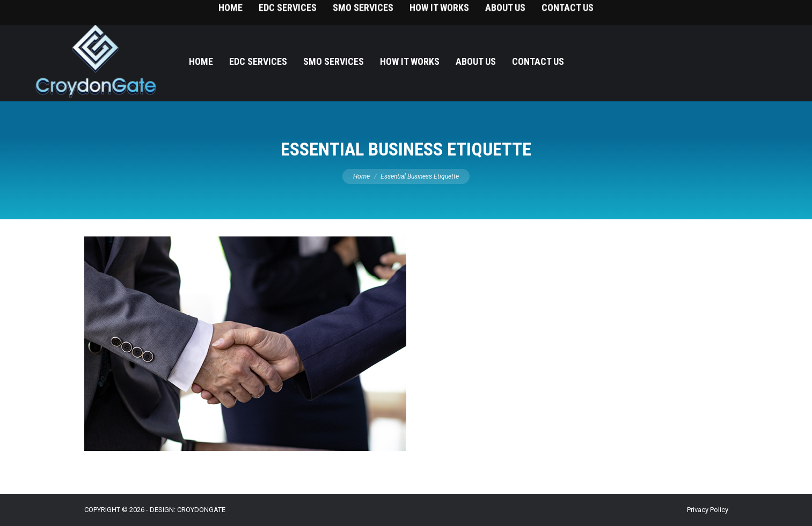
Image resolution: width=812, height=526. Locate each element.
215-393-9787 (764, 11)
